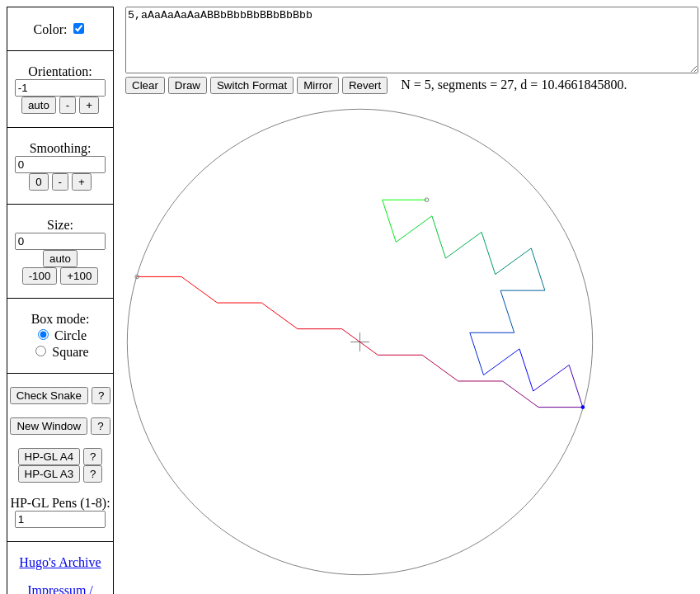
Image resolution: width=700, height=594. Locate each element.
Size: (60, 225)
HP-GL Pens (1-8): (60, 503)
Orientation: (60, 71)
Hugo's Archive (60, 562)
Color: (51, 29)
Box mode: (61, 319)
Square (70, 352)
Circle (70, 335)
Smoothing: (61, 148)
